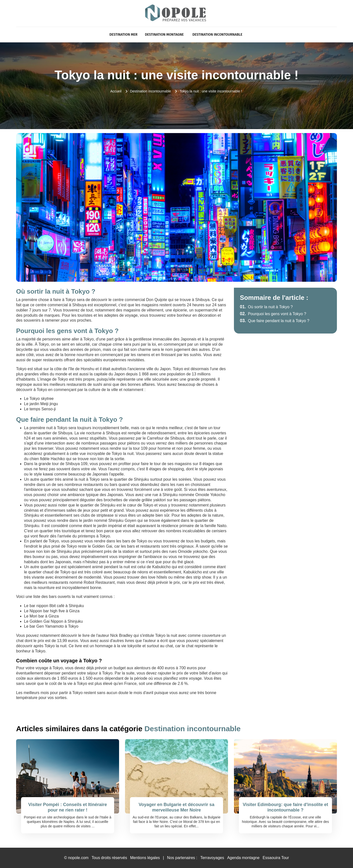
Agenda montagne (243, 858)
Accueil (116, 91)
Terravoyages (212, 858)
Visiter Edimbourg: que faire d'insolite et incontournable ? (285, 807)
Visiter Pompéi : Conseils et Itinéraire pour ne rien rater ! (68, 807)
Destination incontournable (217, 35)
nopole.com (78, 858)
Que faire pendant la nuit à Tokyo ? (275, 321)
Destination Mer (123, 35)
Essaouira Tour (276, 858)
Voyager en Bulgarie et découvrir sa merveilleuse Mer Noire (176, 807)
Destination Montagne (164, 35)
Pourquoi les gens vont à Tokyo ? (273, 314)
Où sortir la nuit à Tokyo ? (266, 307)
